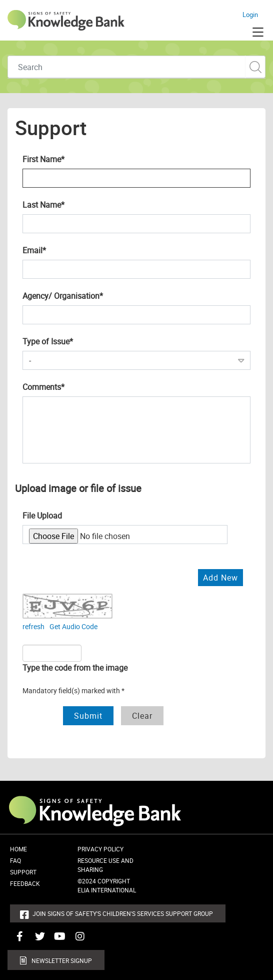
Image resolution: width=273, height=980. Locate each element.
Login (250, 15)
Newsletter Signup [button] (62, 960)
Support (23, 872)
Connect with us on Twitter (37, 940)
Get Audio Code (73, 626)
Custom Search (255, 67)
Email (50, 250)
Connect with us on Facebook (17, 940)
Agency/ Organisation (79, 295)
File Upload (42, 516)
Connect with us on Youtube (57, 940)
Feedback (25, 883)
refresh (33, 626)
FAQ (15, 860)
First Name (59, 159)
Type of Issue (64, 341)
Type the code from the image (75, 668)
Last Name (59, 204)
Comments (59, 386)
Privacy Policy (100, 849)
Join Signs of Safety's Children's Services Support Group (123, 913)
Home (18, 849)
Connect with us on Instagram (77, 940)
